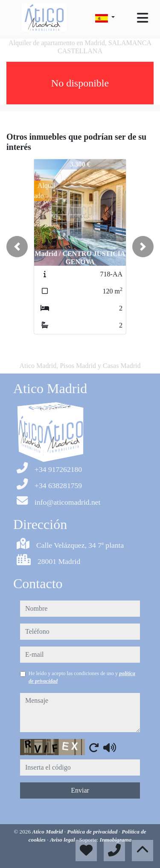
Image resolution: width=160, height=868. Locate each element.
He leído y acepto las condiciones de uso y (82, 677)
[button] (17, 247)
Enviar (80, 790)
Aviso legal (63, 840)
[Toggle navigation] (143, 18)
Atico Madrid (48, 832)
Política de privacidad (93, 832)
